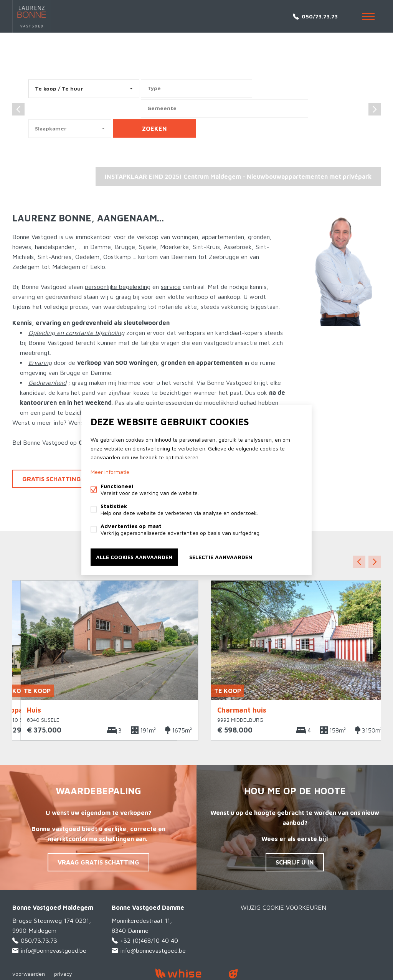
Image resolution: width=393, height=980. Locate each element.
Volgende (375, 562)
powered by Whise (187, 973)
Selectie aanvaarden (221, 557)
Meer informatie (110, 472)
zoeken (154, 129)
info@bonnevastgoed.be (54, 950)
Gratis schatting (52, 479)
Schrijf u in (295, 862)
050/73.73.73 (320, 16)
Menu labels (368, 16)
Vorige (359, 562)
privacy (63, 974)
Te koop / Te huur (59, 88)
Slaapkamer (51, 128)
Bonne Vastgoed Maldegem (53, 907)
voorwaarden (29, 974)
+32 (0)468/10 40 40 (149, 940)
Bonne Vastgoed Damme (148, 907)
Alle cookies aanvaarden (134, 557)
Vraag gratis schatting (98, 862)
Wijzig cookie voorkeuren (283, 907)
